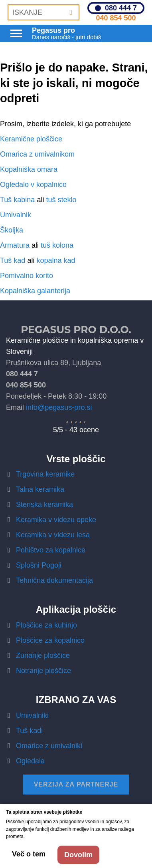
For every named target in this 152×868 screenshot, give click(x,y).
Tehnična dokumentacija (54, 580)
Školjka (12, 230)
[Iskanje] (71, 12)
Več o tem (29, 854)
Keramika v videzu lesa (53, 535)
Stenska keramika (44, 505)
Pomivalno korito (27, 276)
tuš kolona (57, 245)
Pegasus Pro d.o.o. (76, 330)
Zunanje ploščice (43, 655)
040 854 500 (116, 18)
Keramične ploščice (31, 139)
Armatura (15, 245)
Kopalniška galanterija (35, 291)
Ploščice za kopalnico (50, 640)
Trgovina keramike (45, 474)
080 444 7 (121, 8)
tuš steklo (61, 200)
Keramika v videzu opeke (56, 520)
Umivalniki (32, 715)
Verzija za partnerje (76, 784)
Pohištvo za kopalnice (51, 550)
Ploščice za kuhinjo (46, 625)
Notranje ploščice (43, 671)
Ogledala (30, 761)
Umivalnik (16, 215)
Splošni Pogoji (39, 565)
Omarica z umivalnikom (37, 154)
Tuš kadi (29, 731)
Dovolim (78, 855)
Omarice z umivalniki (49, 746)
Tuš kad (13, 260)
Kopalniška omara (29, 169)
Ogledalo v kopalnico (33, 185)
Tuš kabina (17, 200)
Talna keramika (40, 489)
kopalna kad (56, 260)
